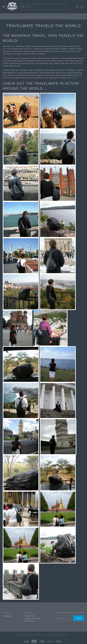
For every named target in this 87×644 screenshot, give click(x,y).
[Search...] (43, 7)
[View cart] (82, 7)
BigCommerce (61, 635)
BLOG (74, 78)
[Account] (77, 7)
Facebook (7, 616)
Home (25, 17)
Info (31, 17)
